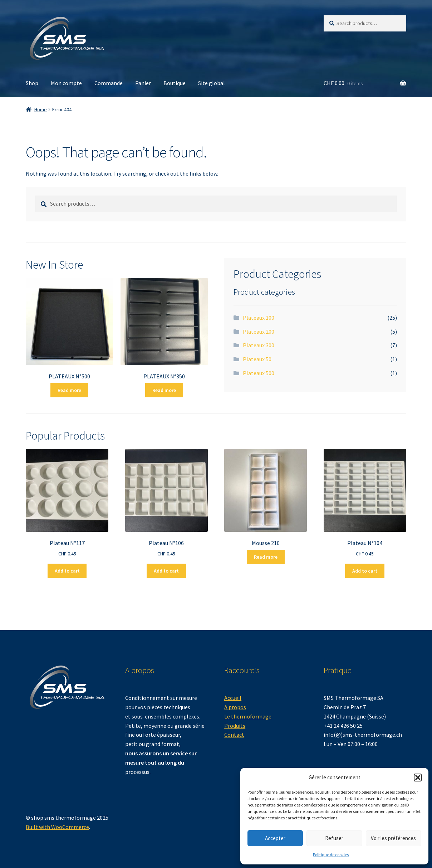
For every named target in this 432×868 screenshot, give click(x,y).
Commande (109, 83)
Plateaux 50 (257, 359)
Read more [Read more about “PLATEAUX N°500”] (69, 390)
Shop (32, 83)
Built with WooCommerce (57, 827)
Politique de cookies (331, 855)
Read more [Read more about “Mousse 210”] (266, 557)
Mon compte (66, 83)
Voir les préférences (393, 838)
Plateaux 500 (259, 373)
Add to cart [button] (67, 571)
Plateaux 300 (259, 345)
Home (41, 109)
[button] (418, 778)
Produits (235, 726)
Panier (143, 83)
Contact (234, 735)
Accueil (233, 698)
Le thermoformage (248, 716)
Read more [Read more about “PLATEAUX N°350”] (164, 390)
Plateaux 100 (259, 318)
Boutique (175, 83)
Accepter (275, 838)
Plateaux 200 (259, 332)
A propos (235, 707)
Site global (212, 83)
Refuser (334, 838)
